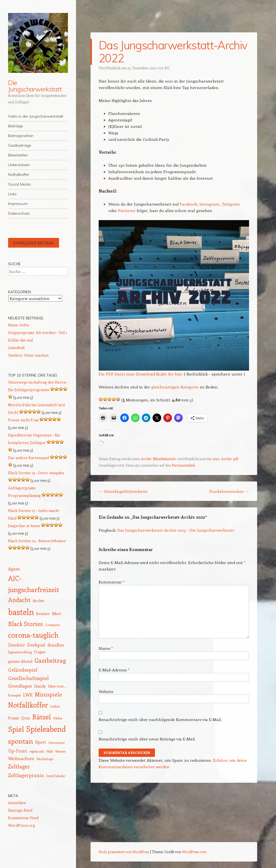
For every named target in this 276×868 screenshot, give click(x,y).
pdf (236, 459)
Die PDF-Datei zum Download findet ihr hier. (141, 374)
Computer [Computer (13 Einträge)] (53, 625)
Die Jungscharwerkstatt (35, 86)
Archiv (146, 459)
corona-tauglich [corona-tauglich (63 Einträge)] (33, 635)
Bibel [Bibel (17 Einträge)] (56, 613)
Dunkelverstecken (229, 491)
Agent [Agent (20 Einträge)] (14, 569)
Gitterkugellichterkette (123, 491)
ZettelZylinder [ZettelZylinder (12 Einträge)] (56, 776)
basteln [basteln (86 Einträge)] (21, 612)
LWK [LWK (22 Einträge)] (28, 695)
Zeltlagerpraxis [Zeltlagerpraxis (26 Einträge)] (26, 775)
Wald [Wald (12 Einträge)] (50, 751)
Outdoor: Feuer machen (28, 355)
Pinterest (127, 210)
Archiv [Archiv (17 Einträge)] (38, 600)
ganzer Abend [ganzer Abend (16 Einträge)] (20, 661)
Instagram (209, 204)
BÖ (167, 68)
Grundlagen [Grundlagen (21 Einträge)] (20, 686)
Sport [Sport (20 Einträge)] (41, 742)
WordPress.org (22, 825)
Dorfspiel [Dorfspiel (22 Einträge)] (36, 645)
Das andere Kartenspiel (29, 458)
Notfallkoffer (19, 175)
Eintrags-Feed (20, 810)
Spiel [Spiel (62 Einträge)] (16, 729)
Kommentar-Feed (23, 818)
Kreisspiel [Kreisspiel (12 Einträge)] (14, 695)
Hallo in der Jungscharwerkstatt (36, 116)
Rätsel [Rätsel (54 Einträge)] (42, 717)
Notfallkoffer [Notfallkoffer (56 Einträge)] (28, 705)
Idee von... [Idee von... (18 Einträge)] (57, 686)
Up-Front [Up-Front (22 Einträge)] (18, 751)
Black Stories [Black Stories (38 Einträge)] (25, 624)
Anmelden (17, 803)
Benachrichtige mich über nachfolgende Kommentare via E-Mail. (160, 719)
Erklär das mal (20, 340)
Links (12, 194)
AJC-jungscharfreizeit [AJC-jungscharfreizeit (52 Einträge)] (34, 584)
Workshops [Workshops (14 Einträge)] (45, 759)
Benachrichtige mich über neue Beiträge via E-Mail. (147, 739)
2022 (216, 459)
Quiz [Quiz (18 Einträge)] (26, 718)
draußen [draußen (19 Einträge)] (56, 645)
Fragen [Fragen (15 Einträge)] (40, 652)
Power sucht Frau (23, 420)
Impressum (18, 204)
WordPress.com (194, 852)
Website (106, 691)
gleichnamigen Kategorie (175, 387)
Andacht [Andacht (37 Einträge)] (19, 600)
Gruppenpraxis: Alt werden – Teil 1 (38, 332)
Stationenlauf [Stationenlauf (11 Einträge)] (56, 743)
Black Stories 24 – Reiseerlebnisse (37, 541)
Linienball (16, 348)
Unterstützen (19, 165)
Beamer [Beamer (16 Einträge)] (43, 614)
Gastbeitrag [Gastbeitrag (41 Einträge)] (50, 660)
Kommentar (112, 582)
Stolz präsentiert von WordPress (124, 852)
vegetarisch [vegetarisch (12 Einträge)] (37, 751)
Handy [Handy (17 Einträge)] (40, 686)
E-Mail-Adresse (114, 670)
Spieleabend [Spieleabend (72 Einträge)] (46, 729)
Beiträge (15, 126)
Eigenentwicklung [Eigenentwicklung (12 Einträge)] (20, 652)
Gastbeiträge (20, 145)
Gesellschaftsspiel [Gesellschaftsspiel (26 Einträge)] (28, 678)
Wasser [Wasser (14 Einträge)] (60, 751)
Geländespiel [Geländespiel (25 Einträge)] (23, 670)
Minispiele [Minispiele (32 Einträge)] (48, 694)
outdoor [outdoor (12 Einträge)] (55, 706)
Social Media (19, 184)
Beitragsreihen (21, 136)
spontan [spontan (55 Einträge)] (21, 741)
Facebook (189, 204)
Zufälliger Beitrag (34, 243)
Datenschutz (19, 213)
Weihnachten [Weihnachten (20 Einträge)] (21, 758)
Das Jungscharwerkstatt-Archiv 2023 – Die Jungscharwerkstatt (176, 530)
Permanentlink (183, 465)
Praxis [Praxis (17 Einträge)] (14, 718)
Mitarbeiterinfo (165, 459)
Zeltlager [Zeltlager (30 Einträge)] (19, 766)
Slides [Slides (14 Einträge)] (58, 718)
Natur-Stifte (19, 325)
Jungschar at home (24, 526)
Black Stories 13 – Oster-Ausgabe (36, 473)
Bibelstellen (18, 155)
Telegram (231, 204)
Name (106, 648)
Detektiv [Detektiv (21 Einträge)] (16, 645)
